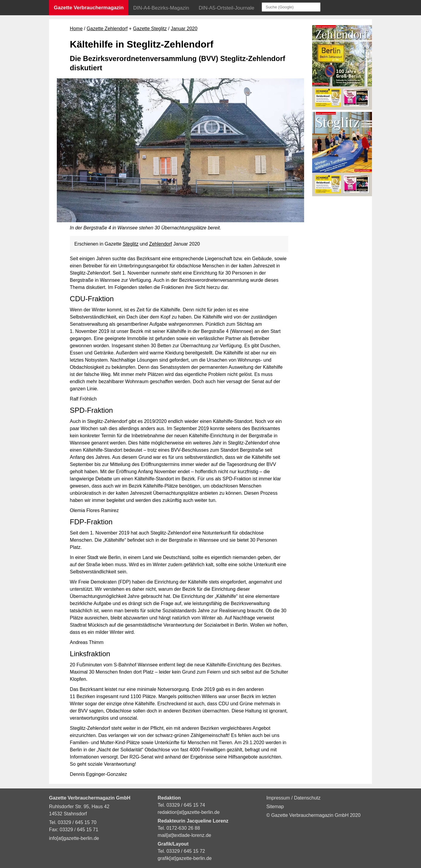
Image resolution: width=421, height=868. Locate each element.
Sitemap (275, 807)
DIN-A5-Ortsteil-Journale (226, 8)
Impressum (279, 798)
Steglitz (130, 244)
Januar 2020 (184, 29)
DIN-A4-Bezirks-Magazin (161, 8)
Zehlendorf (161, 244)
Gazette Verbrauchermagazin (89, 8)
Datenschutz (307, 798)
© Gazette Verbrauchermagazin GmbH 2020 (314, 815)
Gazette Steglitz (150, 29)
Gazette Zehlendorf (107, 29)
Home (76, 29)
